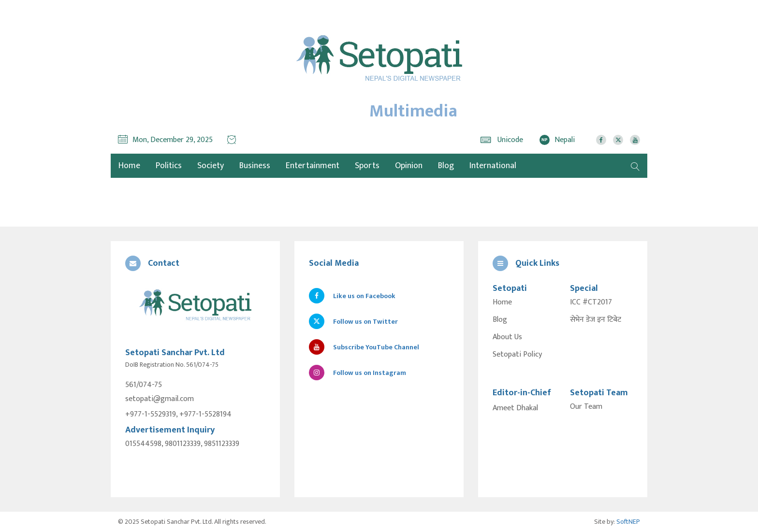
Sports (367, 166)
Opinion (409, 166)
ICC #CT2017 (591, 302)
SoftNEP (628, 522)
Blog (446, 166)
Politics (169, 166)
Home (502, 302)
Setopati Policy (517, 355)
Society (211, 166)
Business (255, 166)
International (493, 166)
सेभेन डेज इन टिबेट (596, 320)
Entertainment (313, 166)
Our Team (586, 407)
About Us (507, 337)
